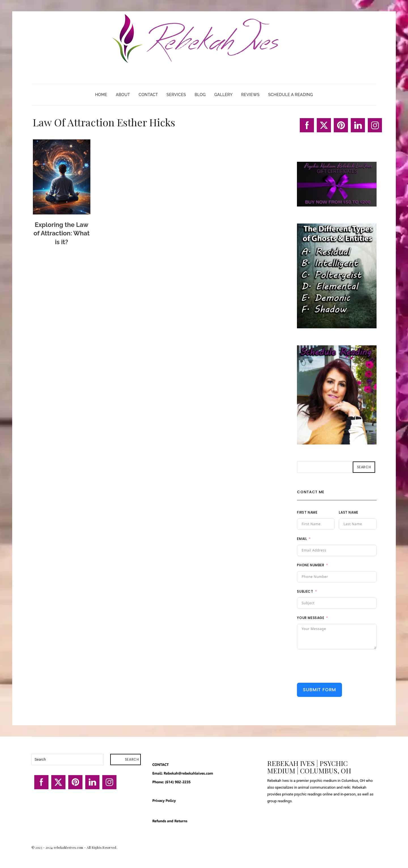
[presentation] (340, 666)
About (123, 95)
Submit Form (319, 690)
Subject (305, 591)
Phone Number (311, 565)
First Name (307, 512)
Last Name (348, 512)
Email (302, 539)
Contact (148, 95)
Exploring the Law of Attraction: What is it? (61, 233)
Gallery (223, 95)
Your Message (311, 618)
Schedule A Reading (290, 95)
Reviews (250, 95)
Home (101, 95)
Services (176, 95)
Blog (200, 95)
